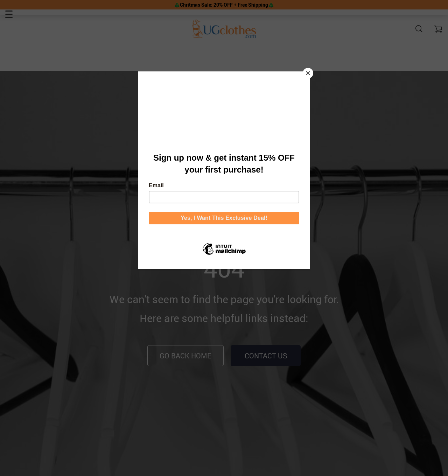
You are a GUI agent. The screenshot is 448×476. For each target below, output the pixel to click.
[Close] (308, 73)
